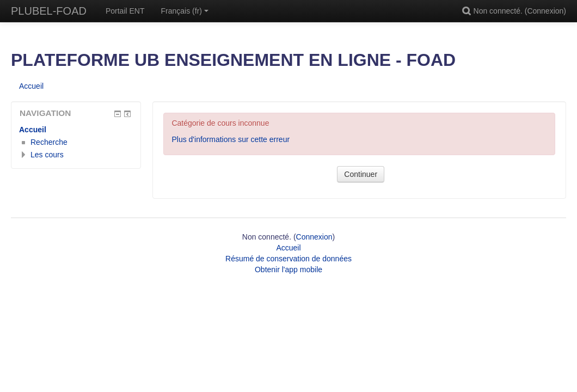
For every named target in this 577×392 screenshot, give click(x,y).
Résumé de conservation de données (288, 259)
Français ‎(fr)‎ (185, 11)
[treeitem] (76, 130)
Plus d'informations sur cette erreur (231, 139)
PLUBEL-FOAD (49, 11)
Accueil (33, 130)
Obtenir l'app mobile (288, 269)
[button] (468, 11)
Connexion (545, 11)
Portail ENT (125, 11)
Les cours (47, 155)
